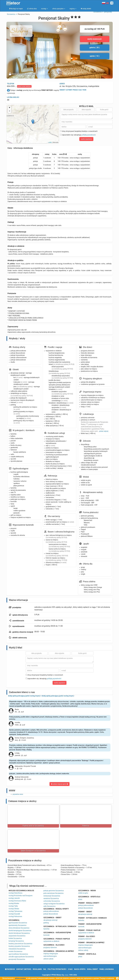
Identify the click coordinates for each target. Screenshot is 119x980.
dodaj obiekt (92, 969)
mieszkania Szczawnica (17, 949)
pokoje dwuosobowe (51, 914)
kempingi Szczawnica (16, 941)
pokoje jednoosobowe (51, 911)
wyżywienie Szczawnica (17, 936)
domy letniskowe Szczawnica (19, 928)
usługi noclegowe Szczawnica (54, 904)
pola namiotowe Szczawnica (54, 893)
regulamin (37, 969)
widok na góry (83, 893)
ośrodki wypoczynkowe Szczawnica (21, 957)
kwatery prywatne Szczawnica (19, 946)
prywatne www (18, 794)
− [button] (9, 111)
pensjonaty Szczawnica (17, 959)
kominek (47, 935)
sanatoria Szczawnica (51, 898)
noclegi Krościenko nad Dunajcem (21, 896)
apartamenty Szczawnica (18, 925)
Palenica (86, 826)
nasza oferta (80, 969)
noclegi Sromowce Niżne (17, 901)
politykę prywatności (89, 135)
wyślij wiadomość (95, 39)
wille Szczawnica (49, 906)
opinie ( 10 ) (95, 56)
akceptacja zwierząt (50, 920)
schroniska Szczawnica (52, 901)
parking (46, 923)
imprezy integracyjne (51, 954)
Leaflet (50, 142)
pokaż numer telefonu (24, 86)
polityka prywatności (57, 969)
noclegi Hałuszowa (15, 916)
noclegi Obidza (14, 909)
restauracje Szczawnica (52, 896)
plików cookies (20, 978)
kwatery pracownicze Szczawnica (20, 944)
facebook (10, 969)
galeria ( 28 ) (95, 47)
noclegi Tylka (13, 906)
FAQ (45, 969)
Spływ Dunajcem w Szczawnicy (33, 851)
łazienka (46, 929)
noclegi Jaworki (14, 898)
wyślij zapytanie (86, 139)
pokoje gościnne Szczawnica (54, 891)
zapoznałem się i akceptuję (78, 135)
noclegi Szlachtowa (16, 893)
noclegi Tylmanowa (15, 911)
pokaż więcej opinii (59, 784)
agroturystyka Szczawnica (18, 923)
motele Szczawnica (15, 951)
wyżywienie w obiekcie (51, 941)
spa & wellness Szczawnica (18, 954)
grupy (80, 899)
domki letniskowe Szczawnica (19, 933)
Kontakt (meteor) (24, 969)
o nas (70, 969)
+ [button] (9, 108)
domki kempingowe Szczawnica (20, 931)
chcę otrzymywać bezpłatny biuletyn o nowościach (79, 131)
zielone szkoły (48, 959)
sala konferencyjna (50, 956)
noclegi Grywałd (14, 914)
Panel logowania (107, 969)
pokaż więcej (104, 431)
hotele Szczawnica (15, 938)
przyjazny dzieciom (50, 947)
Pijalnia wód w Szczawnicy (33, 826)
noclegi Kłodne (14, 903)
